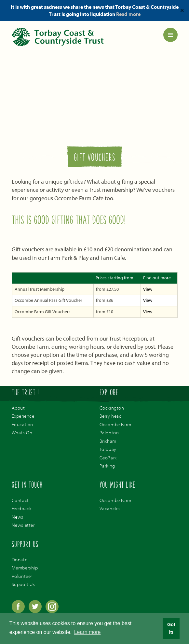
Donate (20, 560)
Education (22, 424)
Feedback (22, 508)
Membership (25, 568)
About (18, 408)
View (148, 289)
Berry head (111, 416)
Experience (23, 416)
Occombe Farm (115, 424)
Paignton (109, 433)
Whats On (22, 433)
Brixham (108, 441)
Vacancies (110, 508)
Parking (107, 466)
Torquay (108, 449)
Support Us (23, 584)
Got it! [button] (171, 628)
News (18, 517)
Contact (20, 500)
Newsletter (23, 525)
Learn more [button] (88, 632)
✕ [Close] (182, 10)
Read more (128, 14)
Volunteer (22, 576)
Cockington (112, 408)
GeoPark (108, 458)
